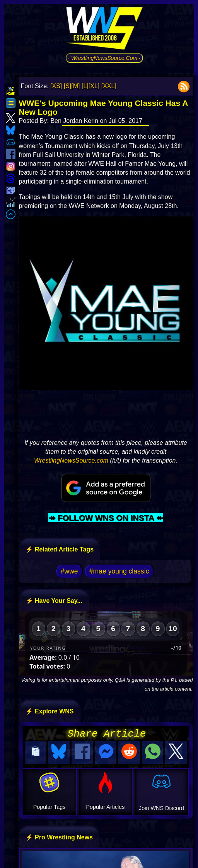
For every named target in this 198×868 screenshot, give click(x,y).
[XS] (56, 86)
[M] (75, 86)
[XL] (94, 86)
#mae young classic (119, 571)
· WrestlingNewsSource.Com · (104, 58)
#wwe (69, 571)
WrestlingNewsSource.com (71, 460)
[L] (85, 86)
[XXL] (109, 86)
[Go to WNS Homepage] (104, 30)
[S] (68, 86)
